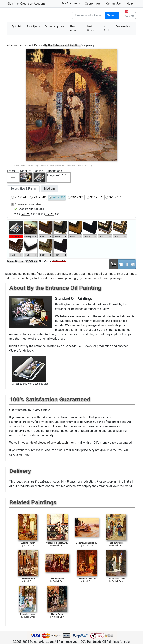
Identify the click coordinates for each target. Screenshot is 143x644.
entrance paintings (81, 274)
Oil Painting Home (17, 45)
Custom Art (93, 4)
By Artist (16, 26)
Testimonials (123, 26)
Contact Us (113, 4)
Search (112, 15)
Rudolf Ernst (35, 45)
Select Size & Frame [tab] (23, 189)
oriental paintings (24, 274)
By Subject (33, 26)
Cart (130, 15)
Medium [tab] (49, 189)
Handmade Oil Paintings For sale (35, 15)
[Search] (88, 15)
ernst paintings (126, 274)
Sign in (12, 4)
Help (130, 4)
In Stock (107, 28)
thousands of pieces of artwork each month (48, 443)
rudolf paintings (105, 274)
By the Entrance (54, 45)
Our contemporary (54, 26)
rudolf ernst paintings (19, 278)
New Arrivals (74, 28)
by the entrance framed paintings (100, 278)
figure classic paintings (52, 274)
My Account (71, 3)
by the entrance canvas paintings (56, 278)
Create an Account (32, 4)
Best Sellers (91, 28)
